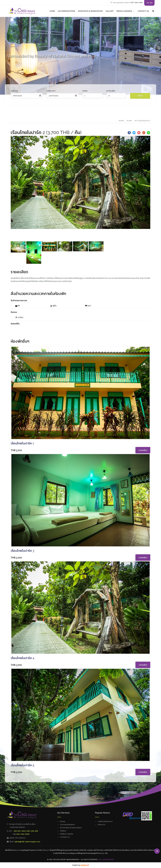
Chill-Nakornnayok (106, 859)
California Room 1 (105, 821)
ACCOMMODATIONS (67, 11)
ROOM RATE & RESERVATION (90, 11)
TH (148, 3)
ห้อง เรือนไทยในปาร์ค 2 (143, 121)
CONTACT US (143, 11)
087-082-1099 (23, 834)
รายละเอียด (143, 450)
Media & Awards (67, 834)
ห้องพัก (129, 121)
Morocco (102, 825)
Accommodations (67, 825)
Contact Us (65, 837)
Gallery (63, 831)
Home (63, 821)
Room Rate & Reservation (71, 828)
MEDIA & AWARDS (126, 11)
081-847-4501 (20, 831)
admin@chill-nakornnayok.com (27, 842)
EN (151, 3)
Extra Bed (111, 91)
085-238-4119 (32, 831)
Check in (14, 91)
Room (85, 91)
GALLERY (110, 11)
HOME (52, 11)
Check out (51, 91)
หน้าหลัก (121, 121)
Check (140, 96)
